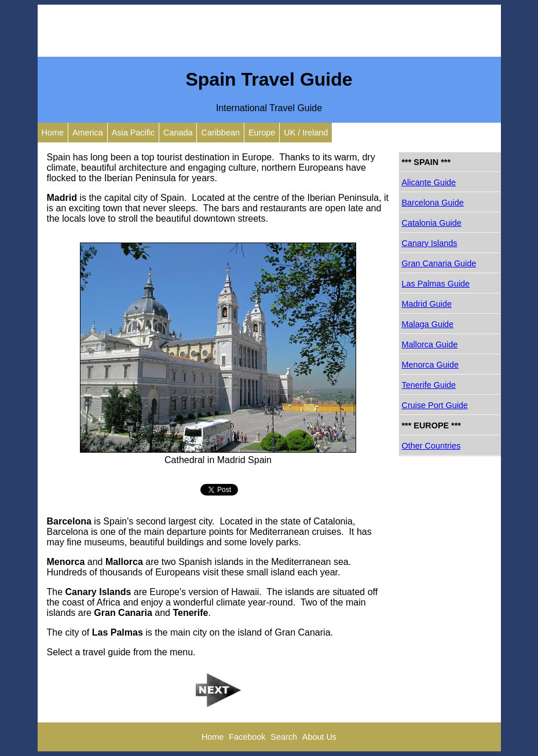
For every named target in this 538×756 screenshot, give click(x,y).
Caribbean (220, 133)
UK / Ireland (306, 133)
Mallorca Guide (430, 344)
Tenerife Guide (429, 385)
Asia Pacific (133, 133)
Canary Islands (430, 243)
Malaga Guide (428, 324)
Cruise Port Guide (435, 405)
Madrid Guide (427, 304)
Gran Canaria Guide (439, 263)
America (88, 133)
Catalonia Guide (432, 223)
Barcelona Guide (433, 203)
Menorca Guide (430, 365)
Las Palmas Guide (436, 284)
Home (53, 133)
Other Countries (431, 446)
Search (284, 737)
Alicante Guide (429, 182)
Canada (178, 133)
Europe (262, 133)
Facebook (247, 737)
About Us (319, 737)
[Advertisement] (269, 31)
